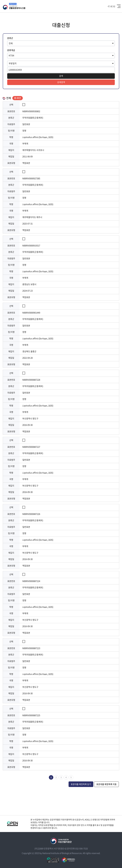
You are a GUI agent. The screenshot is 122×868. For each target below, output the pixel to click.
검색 (61, 76)
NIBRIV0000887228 (31, 380)
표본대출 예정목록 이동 (106, 784)
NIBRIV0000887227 (31, 447)
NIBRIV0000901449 (31, 313)
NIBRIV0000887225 (31, 715)
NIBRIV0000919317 (31, 246)
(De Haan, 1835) (38, 137)
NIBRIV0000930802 (31, 111)
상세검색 (61, 82)
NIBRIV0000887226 (31, 514)
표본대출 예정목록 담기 (81, 784)
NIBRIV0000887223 (31, 648)
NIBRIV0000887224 (31, 581)
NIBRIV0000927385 (31, 178)
